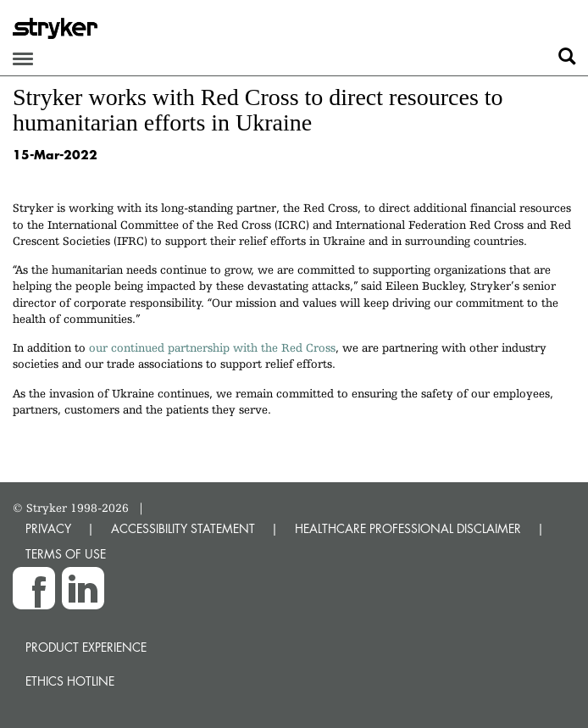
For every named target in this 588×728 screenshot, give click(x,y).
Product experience (86, 647)
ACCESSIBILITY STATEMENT (183, 528)
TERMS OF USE (66, 554)
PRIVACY (48, 528)
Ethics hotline (70, 681)
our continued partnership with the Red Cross (212, 347)
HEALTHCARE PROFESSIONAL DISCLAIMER (408, 528)
